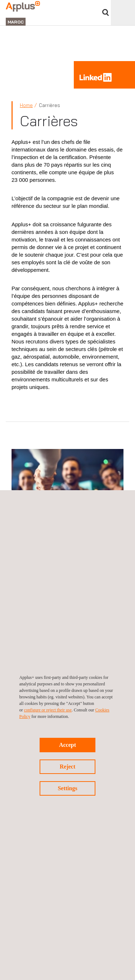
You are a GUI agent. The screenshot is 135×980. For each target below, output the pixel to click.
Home (26, 105)
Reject (68, 767)
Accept (67, 745)
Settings (67, 788)
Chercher (105, 12)
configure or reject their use (48, 710)
